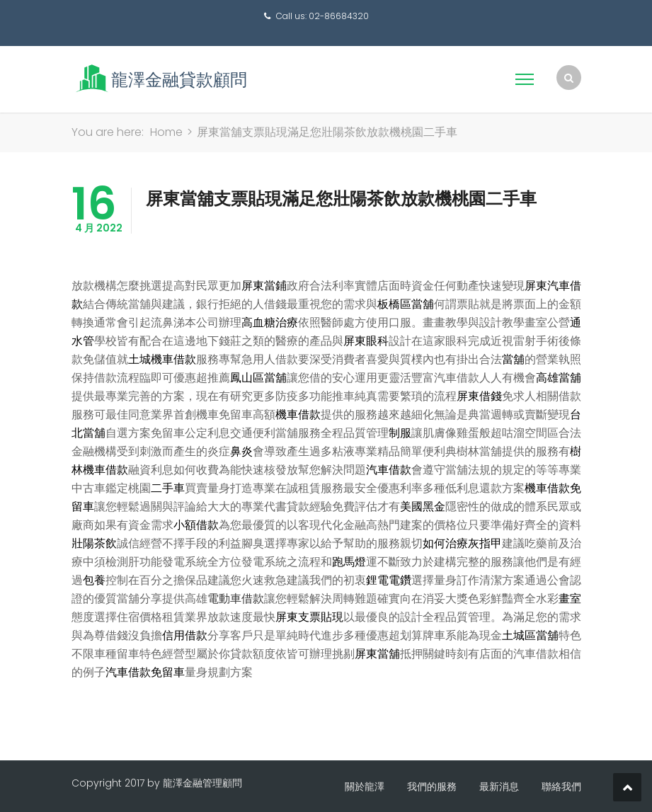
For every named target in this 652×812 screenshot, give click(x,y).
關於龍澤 (365, 787)
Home (166, 132)
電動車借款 (236, 599)
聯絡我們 (561, 787)
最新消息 (499, 787)
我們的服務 (432, 787)
